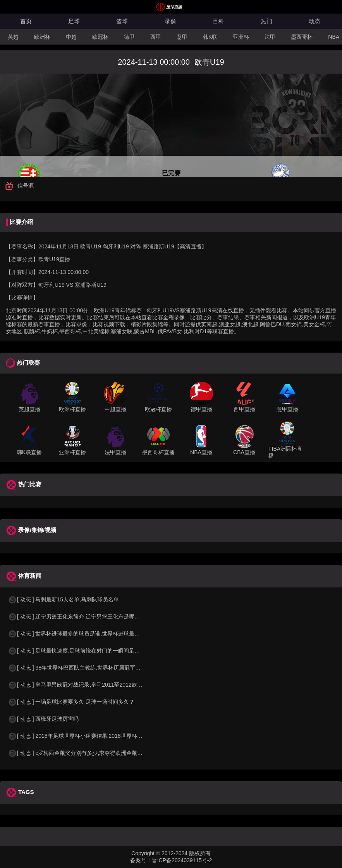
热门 (266, 21)
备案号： (141, 860)
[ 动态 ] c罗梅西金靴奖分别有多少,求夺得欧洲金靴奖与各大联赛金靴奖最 (100, 753)
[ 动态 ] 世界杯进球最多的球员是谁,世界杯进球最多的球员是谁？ (90, 634)
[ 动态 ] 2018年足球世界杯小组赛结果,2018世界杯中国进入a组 (87, 736)
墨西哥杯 (302, 37)
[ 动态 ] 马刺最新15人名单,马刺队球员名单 (63, 599)
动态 (315, 21)
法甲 (270, 37)
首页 (26, 21)
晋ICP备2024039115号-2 (182, 860)
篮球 (122, 21)
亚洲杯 (241, 37)
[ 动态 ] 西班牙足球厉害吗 (43, 719)
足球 (74, 21)
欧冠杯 (100, 37)
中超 (71, 37)
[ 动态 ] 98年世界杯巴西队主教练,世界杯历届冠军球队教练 (82, 668)
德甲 (129, 37)
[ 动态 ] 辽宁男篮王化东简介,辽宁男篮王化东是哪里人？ (79, 617)
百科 (218, 21)
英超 (13, 37)
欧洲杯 (42, 37)
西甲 (156, 37)
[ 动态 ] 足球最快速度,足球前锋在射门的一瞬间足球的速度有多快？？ (95, 651)
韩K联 (210, 37)
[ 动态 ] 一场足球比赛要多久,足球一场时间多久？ (71, 702)
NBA (334, 37)
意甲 (182, 37)
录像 (170, 21)
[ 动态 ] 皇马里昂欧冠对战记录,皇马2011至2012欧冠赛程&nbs (87, 685)
